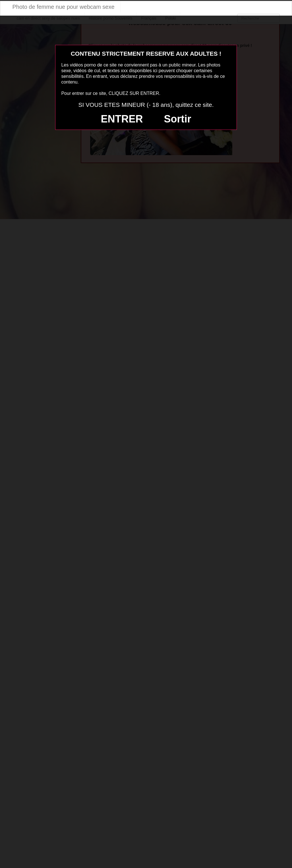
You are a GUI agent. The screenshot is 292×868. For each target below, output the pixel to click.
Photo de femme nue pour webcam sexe (64, 7)
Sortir (177, 119)
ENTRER (122, 119)
